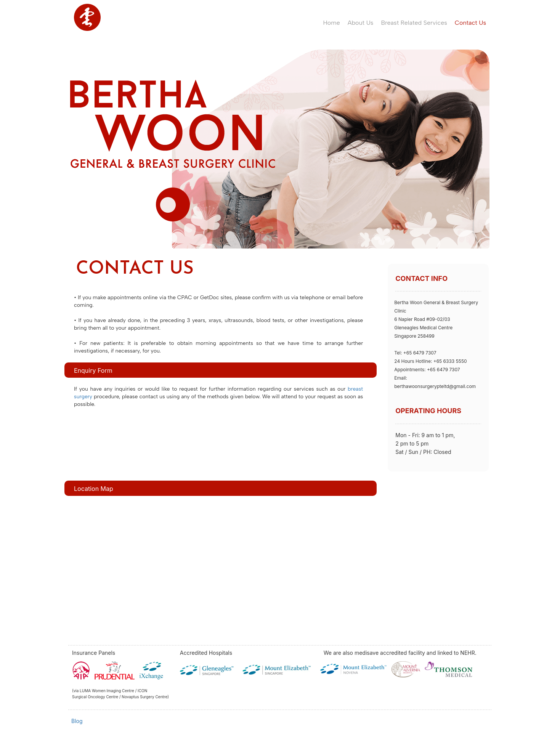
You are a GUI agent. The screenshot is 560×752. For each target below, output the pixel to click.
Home (332, 23)
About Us (361, 23)
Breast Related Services (414, 23)
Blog (77, 721)
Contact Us (470, 23)
